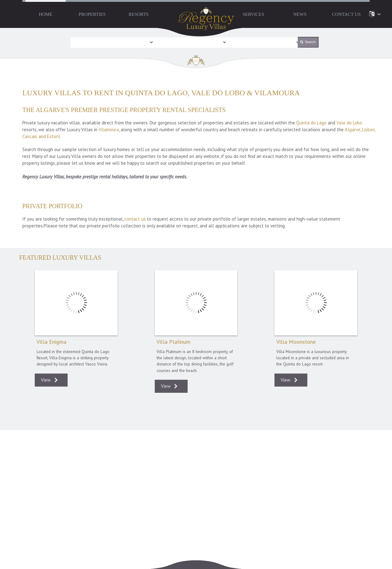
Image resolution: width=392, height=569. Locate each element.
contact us (135, 219)
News (300, 14)
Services (253, 14)
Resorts (139, 14)
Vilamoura (109, 130)
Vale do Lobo (349, 123)
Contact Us (346, 14)
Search (308, 42)
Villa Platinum (196, 303)
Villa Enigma (76, 303)
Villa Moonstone (316, 303)
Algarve (353, 130)
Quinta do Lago (311, 123)
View (51, 380)
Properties (92, 14)
